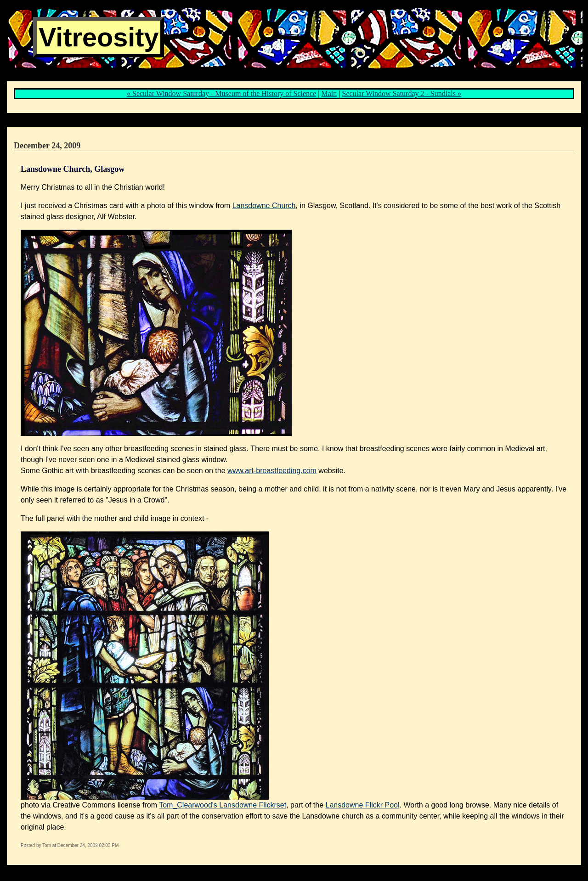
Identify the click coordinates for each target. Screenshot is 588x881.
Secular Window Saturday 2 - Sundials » (402, 93)
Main (329, 93)
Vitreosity (99, 37)
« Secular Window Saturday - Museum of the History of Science (221, 93)
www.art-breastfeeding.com (272, 471)
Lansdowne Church (264, 206)
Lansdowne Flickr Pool (363, 805)
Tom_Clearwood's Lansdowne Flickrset (223, 805)
